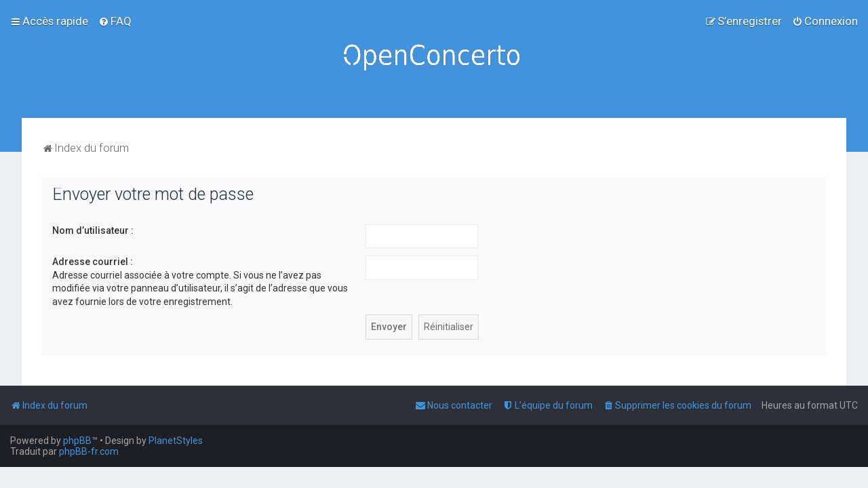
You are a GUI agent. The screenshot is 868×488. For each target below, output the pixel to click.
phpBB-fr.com (89, 451)
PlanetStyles (176, 441)
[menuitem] (115, 21)
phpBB (77, 441)
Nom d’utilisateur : (93, 230)
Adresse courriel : (93, 262)
